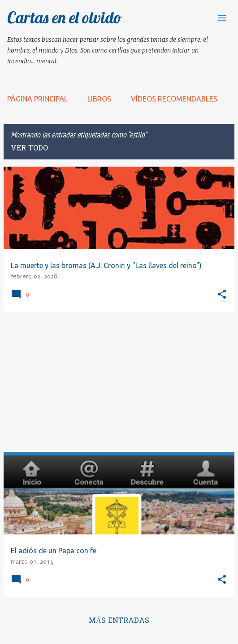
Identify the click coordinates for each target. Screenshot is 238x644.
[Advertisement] (119, 382)
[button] (222, 295)
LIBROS (99, 99)
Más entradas (119, 621)
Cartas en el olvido (65, 17)
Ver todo (29, 149)
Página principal (37, 99)
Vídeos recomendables (174, 99)
